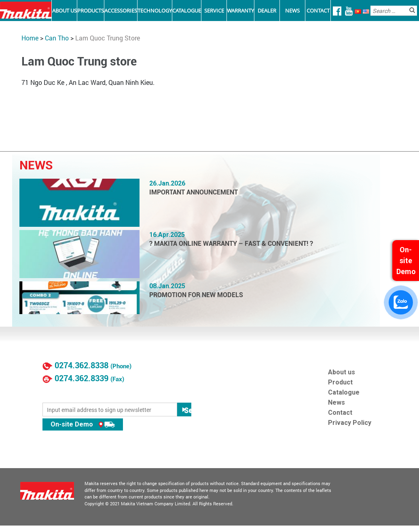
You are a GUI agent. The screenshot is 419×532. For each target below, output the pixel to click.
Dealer (267, 11)
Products (91, 11)
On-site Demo (83, 424)
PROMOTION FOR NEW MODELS (196, 295)
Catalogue (187, 11)
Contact (318, 11)
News (292, 11)
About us (342, 372)
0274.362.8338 (81, 365)
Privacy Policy (350, 423)
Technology (155, 11)
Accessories (121, 11)
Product (340, 382)
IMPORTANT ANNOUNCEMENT (194, 192)
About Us (65, 11)
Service (214, 11)
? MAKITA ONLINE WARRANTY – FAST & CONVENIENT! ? (231, 244)
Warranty (240, 11)
